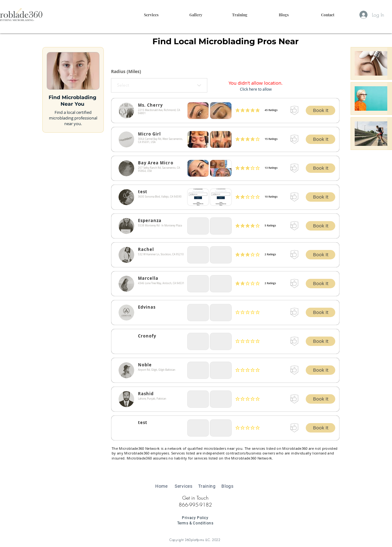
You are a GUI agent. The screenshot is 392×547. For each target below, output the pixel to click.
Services (184, 486)
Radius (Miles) (126, 72)
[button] (240, 15)
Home (162, 486)
